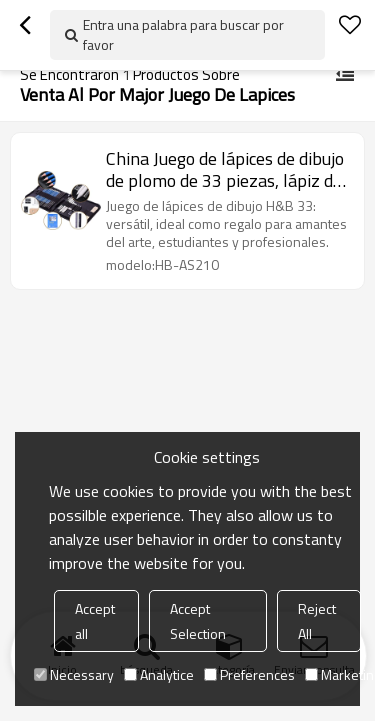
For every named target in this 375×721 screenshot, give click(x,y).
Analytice (159, 674)
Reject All (317, 621)
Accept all (95, 621)
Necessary (74, 674)
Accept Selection (198, 621)
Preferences (249, 674)
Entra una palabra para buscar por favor (183, 34)
